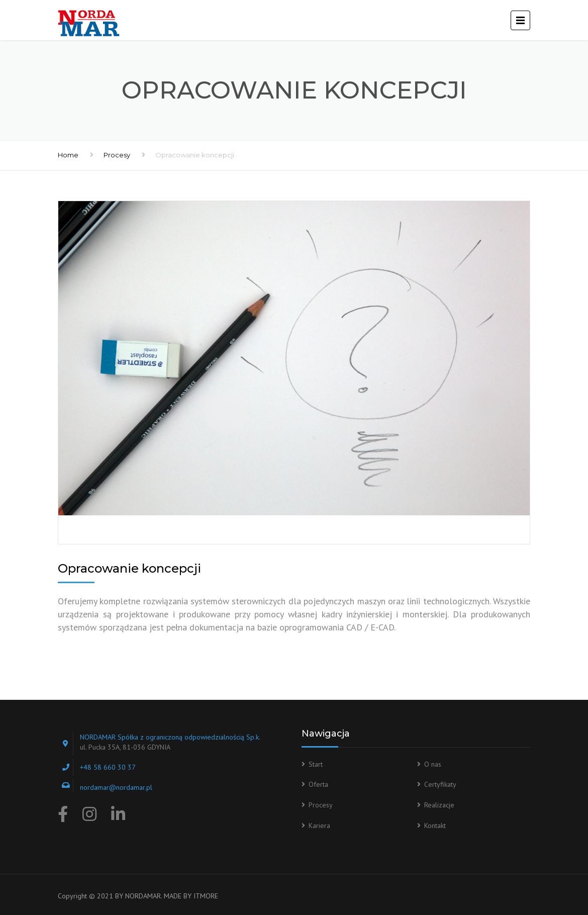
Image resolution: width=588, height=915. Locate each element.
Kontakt (435, 826)
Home (68, 155)
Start (316, 764)
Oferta (318, 784)
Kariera (319, 826)
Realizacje (439, 805)
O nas (433, 764)
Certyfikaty (440, 784)
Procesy (117, 155)
